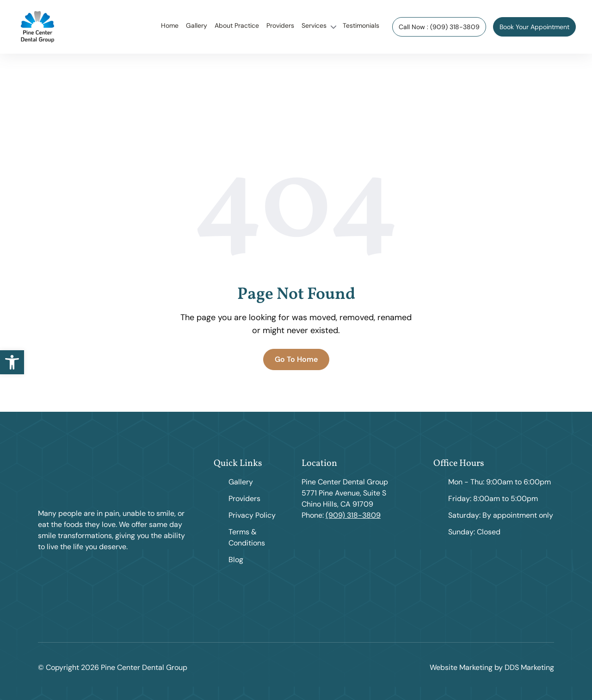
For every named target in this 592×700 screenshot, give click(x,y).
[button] (12, 362)
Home (170, 25)
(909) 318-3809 (353, 515)
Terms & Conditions (247, 537)
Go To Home (296, 359)
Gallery (197, 25)
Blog (236, 560)
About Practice (237, 25)
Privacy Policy (252, 515)
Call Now (439, 27)
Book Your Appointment (534, 27)
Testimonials (361, 25)
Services (314, 25)
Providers (280, 25)
